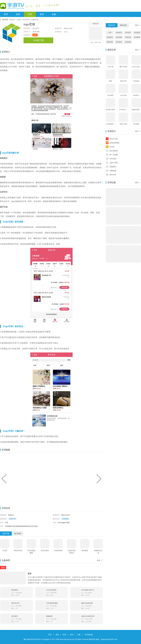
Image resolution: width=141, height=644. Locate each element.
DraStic (112, 147)
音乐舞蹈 (137, 37)
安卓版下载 (38, 40)
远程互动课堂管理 (88, 616)
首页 (6, 14)
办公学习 (26, 20)
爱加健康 (15, 590)
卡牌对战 (128, 37)
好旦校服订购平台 (88, 590)
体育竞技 (119, 42)
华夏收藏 (113, 171)
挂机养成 (128, 42)
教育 (35, 35)
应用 (30, 14)
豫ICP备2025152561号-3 (33, 639)
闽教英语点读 (98, 552)
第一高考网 (114, 155)
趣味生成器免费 (87, 603)
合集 (54, 14)
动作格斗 (128, 33)
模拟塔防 (110, 42)
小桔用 (5, 551)
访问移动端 (89, 635)
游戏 (18, 14)
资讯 (42, 14)
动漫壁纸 (113, 167)
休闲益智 (137, 33)
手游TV (12, 20)
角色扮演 (119, 33)
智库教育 (85, 551)
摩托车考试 (18, 551)
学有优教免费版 (31, 552)
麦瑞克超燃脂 (114, 143)
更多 (99, 560)
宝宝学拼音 (45, 551)
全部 (110, 33)
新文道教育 (114, 151)
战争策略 (119, 37)
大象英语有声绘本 (72, 552)
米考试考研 (58, 551)
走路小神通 (114, 163)
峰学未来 (113, 175)
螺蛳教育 (49, 616)
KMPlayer (113, 159)
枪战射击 (110, 37)
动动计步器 (114, 139)
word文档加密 (51, 590)
